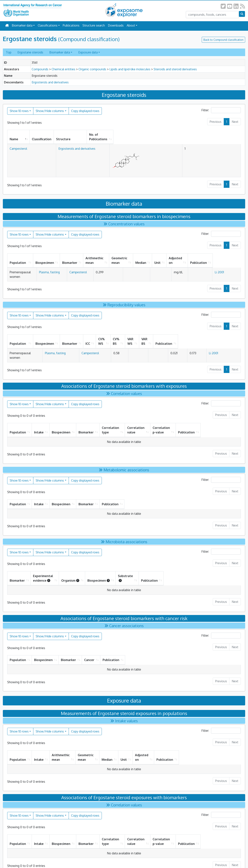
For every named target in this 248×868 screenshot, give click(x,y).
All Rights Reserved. (142, 857)
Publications (71, 25)
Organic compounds (92, 69)
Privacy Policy (102, 857)
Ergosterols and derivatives (50, 82)
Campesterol (18, 144)
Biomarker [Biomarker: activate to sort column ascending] (79, 258)
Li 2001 (222, 268)
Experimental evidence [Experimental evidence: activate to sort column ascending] (59, 558)
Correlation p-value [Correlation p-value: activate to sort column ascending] (192, 414)
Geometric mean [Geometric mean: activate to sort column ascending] (136, 256)
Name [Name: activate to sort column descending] (14, 135)
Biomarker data (22, 25)
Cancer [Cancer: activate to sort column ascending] (162, 637)
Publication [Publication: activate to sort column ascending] (226, 258)
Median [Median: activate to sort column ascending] (164, 258)
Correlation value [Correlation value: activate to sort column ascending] (155, 414)
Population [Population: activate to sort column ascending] (18, 258)
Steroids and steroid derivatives (175, 69)
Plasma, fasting (55, 268)
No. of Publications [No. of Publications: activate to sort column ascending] (186, 135)
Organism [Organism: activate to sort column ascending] (109, 558)
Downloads (116, 25)
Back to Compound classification (223, 40)
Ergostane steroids (30, 52)
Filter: (221, 110)
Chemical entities (63, 69)
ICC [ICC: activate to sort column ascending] (112, 335)
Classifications (48, 25)
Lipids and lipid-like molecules (130, 69)
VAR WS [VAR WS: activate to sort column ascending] (175, 335)
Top (9, 52)
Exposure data (88, 52)
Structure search (94, 25)
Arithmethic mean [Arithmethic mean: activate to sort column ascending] (104, 256)
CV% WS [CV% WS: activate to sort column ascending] (131, 335)
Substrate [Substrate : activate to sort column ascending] (184, 558)
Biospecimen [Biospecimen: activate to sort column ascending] (54, 258)
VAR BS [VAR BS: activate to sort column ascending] (198, 335)
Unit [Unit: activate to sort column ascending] (181, 258)
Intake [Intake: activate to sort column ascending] (40, 414)
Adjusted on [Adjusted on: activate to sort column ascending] (199, 256)
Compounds (40, 69)
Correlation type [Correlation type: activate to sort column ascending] (119, 414)
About (131, 25)
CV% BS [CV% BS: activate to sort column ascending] (153, 335)
